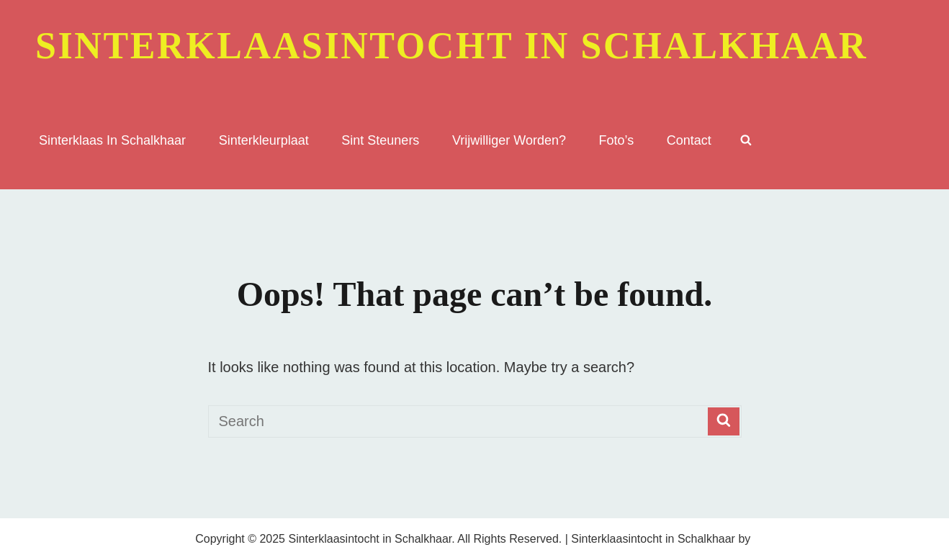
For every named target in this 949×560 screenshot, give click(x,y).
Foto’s (617, 140)
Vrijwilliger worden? (509, 140)
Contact (689, 140)
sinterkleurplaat (264, 140)
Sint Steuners (380, 140)
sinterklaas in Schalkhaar (112, 140)
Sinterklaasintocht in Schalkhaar (451, 46)
